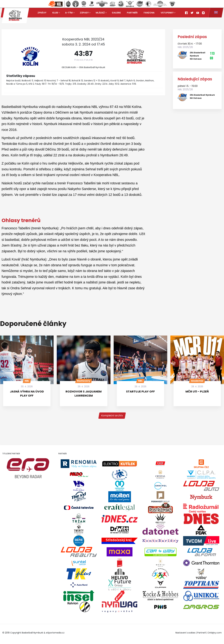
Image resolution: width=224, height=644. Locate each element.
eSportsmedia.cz (55, 633)
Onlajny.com (215, 633)
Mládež (100, 13)
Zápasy (84, 13)
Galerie (116, 13)
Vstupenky (167, 13)
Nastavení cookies (185, 633)
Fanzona (149, 13)
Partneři (132, 13)
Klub (55, 13)
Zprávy (42, 13)
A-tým (69, 13)
